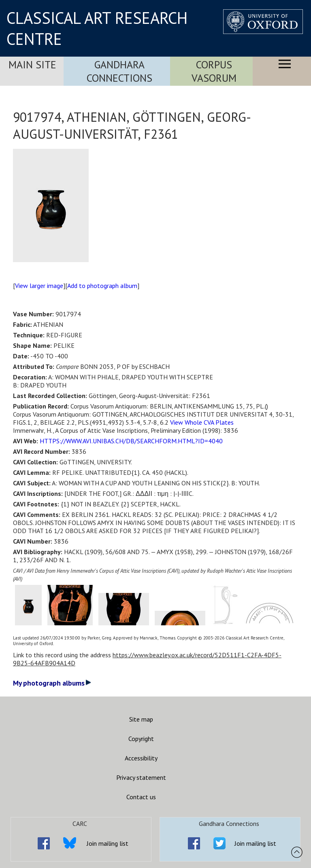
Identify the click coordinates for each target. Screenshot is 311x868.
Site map (141, 719)
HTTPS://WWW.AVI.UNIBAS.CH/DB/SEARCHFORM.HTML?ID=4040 (131, 441)
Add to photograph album (102, 286)
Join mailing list (108, 843)
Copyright (141, 739)
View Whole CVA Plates (202, 422)
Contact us (141, 797)
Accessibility (141, 758)
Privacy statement (141, 777)
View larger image (39, 286)
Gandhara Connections (119, 71)
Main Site (32, 65)
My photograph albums (52, 683)
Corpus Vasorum (214, 71)
